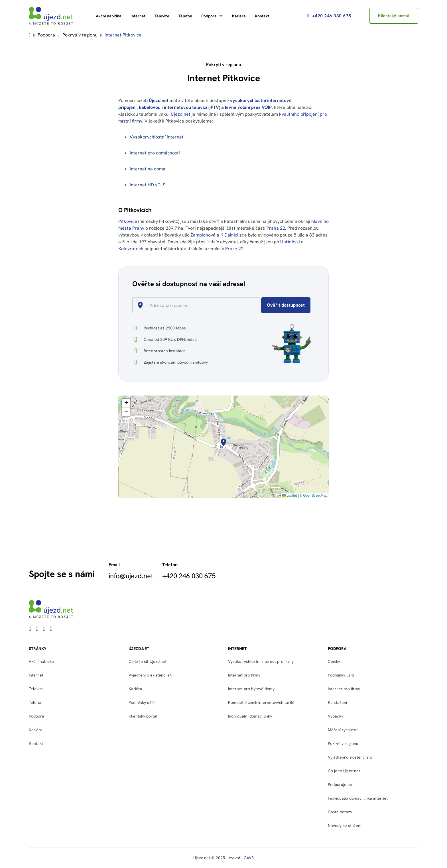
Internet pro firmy (244, 675)
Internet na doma (148, 169)
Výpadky (336, 716)
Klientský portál (393, 16)
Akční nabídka (109, 16)
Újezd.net (159, 100)
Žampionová (203, 235)
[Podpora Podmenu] (221, 16)
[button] (223, 442)
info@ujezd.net (131, 576)
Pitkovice (128, 221)
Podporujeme (340, 785)
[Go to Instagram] (51, 629)
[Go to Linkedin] (30, 629)
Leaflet (289, 496)
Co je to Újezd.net (344, 771)
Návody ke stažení (345, 826)
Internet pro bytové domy (251, 689)
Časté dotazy (340, 812)
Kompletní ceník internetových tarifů (261, 702)
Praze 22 (234, 249)
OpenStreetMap (315, 496)
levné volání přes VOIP (248, 107)
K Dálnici (229, 235)
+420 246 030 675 (328, 16)
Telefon (185, 16)
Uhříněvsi (290, 242)
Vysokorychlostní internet (157, 137)
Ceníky (334, 661)
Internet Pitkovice (123, 35)
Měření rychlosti (343, 730)
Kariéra (239, 16)
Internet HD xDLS (148, 185)
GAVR (249, 858)
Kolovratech (131, 249)
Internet (138, 16)
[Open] (257, 306)
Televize (162, 16)
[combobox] (199, 305)
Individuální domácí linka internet (358, 798)
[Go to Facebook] (44, 629)
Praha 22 (276, 228)
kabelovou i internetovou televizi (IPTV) (179, 107)
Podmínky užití (142, 702)
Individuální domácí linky (250, 716)
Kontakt (262, 16)
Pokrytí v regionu (80, 35)
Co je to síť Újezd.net (148, 661)
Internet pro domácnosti (155, 153)
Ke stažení (337, 702)
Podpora (209, 16)
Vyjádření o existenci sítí (151, 675)
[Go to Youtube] (37, 629)
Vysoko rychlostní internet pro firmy (261, 661)
